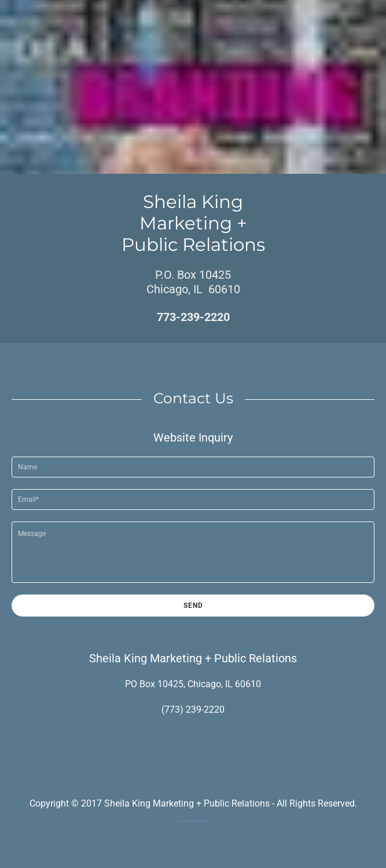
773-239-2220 (193, 317)
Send (193, 606)
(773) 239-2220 (193, 710)
